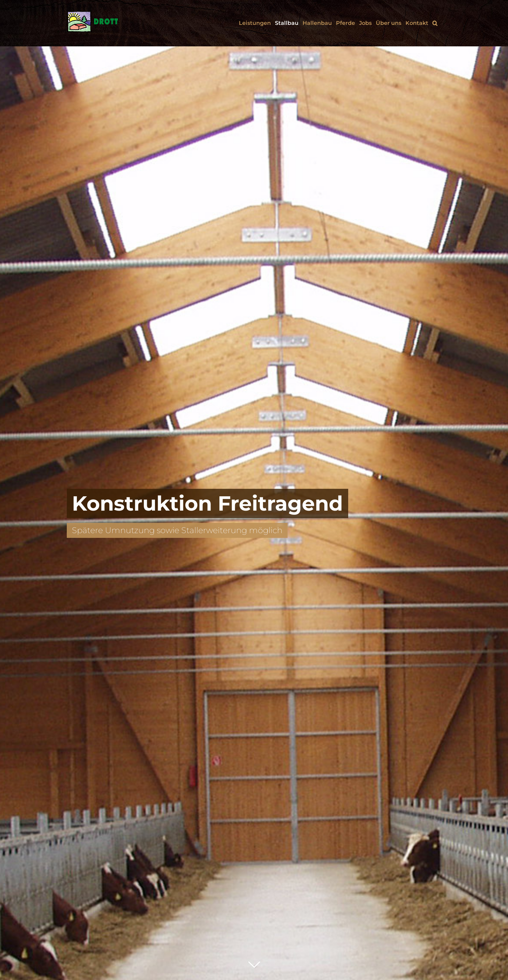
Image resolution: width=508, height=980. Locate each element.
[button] (435, 23)
